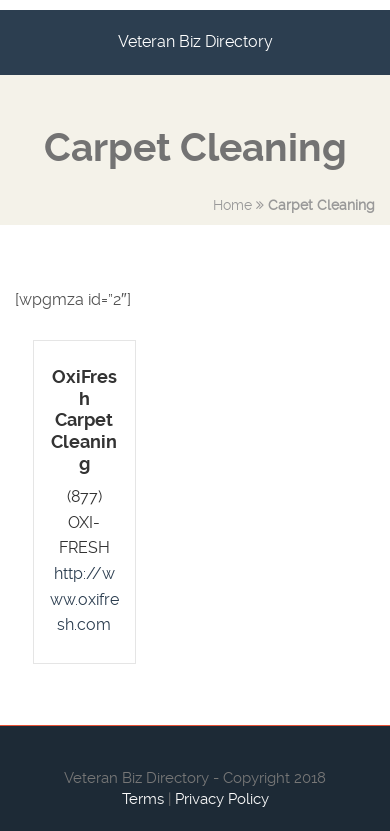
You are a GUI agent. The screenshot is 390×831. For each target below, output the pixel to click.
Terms (143, 799)
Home (232, 205)
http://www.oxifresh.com (84, 599)
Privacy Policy (222, 799)
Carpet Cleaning (321, 205)
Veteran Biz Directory (195, 41)
